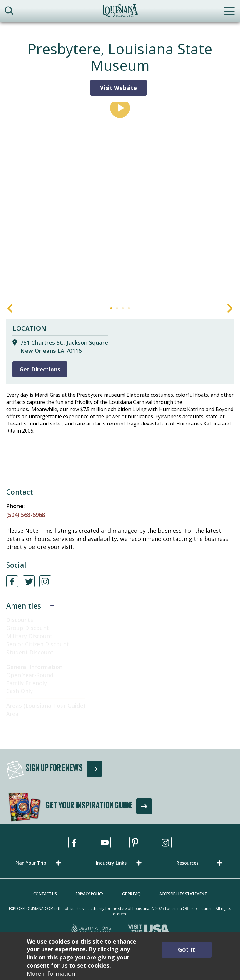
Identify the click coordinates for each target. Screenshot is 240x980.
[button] (39, 863)
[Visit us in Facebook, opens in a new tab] (74, 842)
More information (51, 973)
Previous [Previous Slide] (10, 308)
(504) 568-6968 (26, 515)
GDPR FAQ (131, 894)
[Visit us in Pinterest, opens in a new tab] (135, 842)
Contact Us (45, 894)
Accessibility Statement (183, 894)
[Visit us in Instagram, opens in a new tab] (166, 842)
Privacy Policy (90, 894)
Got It (187, 949)
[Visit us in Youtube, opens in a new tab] (105, 842)
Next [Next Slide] (230, 308)
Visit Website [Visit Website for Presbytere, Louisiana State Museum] (118, 88)
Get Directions (40, 369)
